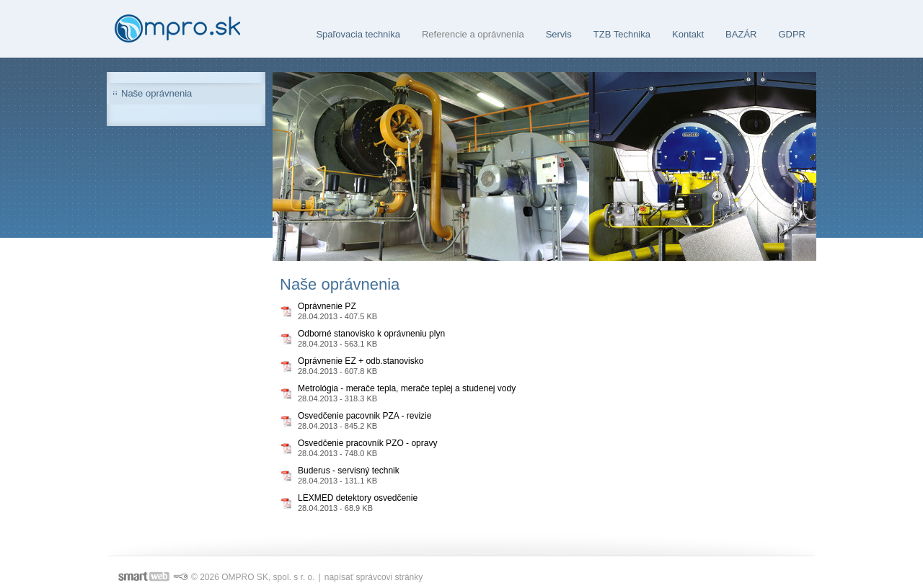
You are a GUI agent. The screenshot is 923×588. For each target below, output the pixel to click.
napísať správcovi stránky (374, 577)
